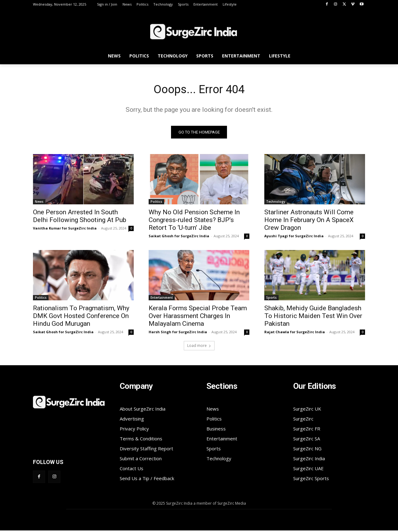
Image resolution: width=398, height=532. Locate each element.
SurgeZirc (303, 420)
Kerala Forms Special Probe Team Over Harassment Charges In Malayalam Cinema (198, 317)
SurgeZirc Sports (311, 480)
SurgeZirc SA (307, 440)
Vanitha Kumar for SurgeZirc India (65, 230)
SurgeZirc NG (307, 450)
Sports (271, 299)
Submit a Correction (141, 460)
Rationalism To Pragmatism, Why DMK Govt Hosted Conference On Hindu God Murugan (81, 317)
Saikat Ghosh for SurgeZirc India (179, 237)
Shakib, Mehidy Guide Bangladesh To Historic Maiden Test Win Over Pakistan (313, 317)
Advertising (132, 420)
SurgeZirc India (309, 460)
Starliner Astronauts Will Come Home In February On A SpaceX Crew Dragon (309, 221)
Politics (156, 203)
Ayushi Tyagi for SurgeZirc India (294, 237)
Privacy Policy (134, 430)
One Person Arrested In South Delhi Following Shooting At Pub (80, 218)
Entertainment (162, 299)
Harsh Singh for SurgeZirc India (178, 333)
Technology (276, 203)
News (39, 203)
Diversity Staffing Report (146, 450)
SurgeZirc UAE (308, 470)
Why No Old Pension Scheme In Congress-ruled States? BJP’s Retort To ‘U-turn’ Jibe (194, 221)
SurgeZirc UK (307, 410)
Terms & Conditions (141, 440)
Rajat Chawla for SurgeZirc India (295, 333)
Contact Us (132, 470)
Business (216, 430)
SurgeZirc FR (307, 430)
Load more (199, 347)
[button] (358, 57)
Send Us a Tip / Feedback (147, 480)
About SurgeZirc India (143, 410)
